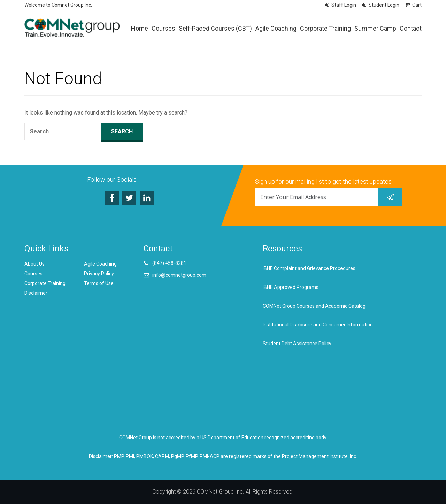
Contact (411, 28)
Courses (163, 28)
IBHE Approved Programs (291, 287)
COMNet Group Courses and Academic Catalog (314, 306)
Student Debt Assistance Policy (297, 344)
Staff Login (344, 5)
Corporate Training (325, 28)
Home (140, 28)
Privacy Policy (99, 274)
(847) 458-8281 (169, 263)
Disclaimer (36, 293)
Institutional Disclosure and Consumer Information (318, 325)
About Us (34, 264)
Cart (417, 5)
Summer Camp (375, 28)
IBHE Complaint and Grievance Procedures (309, 268)
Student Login (384, 5)
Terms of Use (99, 283)
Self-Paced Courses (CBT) (215, 28)
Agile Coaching (276, 28)
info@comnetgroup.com (179, 275)
